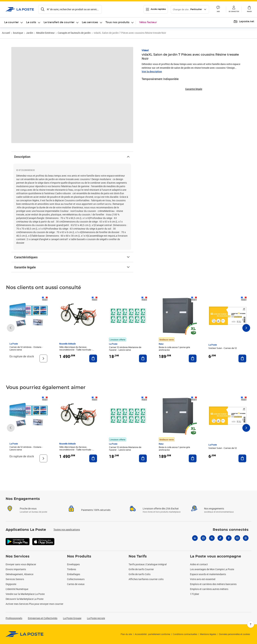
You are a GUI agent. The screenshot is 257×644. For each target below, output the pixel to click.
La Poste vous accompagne (216, 556)
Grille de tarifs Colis (140, 574)
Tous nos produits (117, 22)
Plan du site (126, 634)
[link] (25, 634)
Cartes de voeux (76, 584)
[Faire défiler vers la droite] (246, 328)
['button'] (20, 9)
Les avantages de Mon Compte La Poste (212, 569)
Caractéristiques (72, 257)
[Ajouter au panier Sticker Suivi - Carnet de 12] (242, 358)
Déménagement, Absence (19, 574)
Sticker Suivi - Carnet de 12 (223, 348)
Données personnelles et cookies (235, 634)
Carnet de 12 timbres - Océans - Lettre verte (26, 348)
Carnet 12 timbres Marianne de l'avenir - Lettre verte (125, 349)
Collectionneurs (76, 579)
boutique (18, 33)
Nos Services (18, 556)
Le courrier (11, 22)
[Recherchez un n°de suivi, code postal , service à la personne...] (70, 9)
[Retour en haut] (251, 624)
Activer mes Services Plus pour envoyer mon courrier (34, 604)
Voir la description (152, 71)
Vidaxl (145, 50)
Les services (90, 22)
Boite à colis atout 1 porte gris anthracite (174, 349)
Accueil (6, 33)
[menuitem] (244, 22)
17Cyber (195, 594)
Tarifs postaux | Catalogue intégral (148, 564)
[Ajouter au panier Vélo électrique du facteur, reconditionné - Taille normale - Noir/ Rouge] (93, 358)
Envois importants (16, 569)
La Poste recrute (96, 618)
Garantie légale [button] (194, 89)
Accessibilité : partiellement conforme (152, 634)
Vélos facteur (148, 22)
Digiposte (11, 584)
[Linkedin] (195, 538)
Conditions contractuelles (185, 634)
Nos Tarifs (138, 556)
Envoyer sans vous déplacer (21, 564)
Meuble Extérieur (45, 33)
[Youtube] (237, 538)
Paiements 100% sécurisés (96, 510)
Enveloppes (73, 564)
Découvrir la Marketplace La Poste (25, 599)
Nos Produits (79, 556)
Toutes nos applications (67, 529)
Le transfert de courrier (59, 22)
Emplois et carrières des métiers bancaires (213, 584)
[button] (234, 9)
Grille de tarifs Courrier (141, 569)
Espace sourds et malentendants (208, 574)
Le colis (31, 22)
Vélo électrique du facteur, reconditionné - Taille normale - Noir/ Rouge (76, 350)
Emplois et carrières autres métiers (209, 589)
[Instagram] (203, 538)
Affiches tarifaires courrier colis (146, 579)
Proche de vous (28, 508)
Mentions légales (208, 634)
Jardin (30, 33)
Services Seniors (15, 579)
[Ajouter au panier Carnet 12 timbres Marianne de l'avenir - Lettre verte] (143, 358)
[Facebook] (229, 538)
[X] (212, 538)
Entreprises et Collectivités (43, 618)
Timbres (72, 569)
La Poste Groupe (72, 618)
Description (72, 157)
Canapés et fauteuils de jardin (74, 33)
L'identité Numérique (17, 589)
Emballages (74, 574)
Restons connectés (231, 530)
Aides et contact (199, 564)
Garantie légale (72, 267)
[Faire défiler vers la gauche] (11, 328)
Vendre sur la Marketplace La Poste (25, 594)
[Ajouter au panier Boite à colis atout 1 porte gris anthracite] (193, 358)
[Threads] (246, 538)
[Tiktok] (220, 538)
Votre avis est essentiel (203, 579)
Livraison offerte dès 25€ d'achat (161, 508)
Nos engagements (214, 508)
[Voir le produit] (43, 358)
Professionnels (14, 618)
